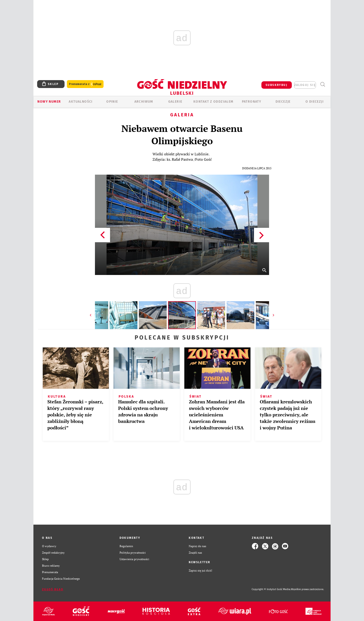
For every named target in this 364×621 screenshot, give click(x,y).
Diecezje (283, 102)
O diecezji (315, 102)
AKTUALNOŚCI (81, 102)
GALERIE (175, 102)
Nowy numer (49, 102)
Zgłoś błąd (53, 589)
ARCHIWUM (144, 102)
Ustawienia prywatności (134, 559)
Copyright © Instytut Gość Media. (271, 589)
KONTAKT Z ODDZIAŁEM (213, 102)
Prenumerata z (85, 84)
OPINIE (112, 102)
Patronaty (252, 102)
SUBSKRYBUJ (276, 85)
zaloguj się (305, 85)
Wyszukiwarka (323, 84)
